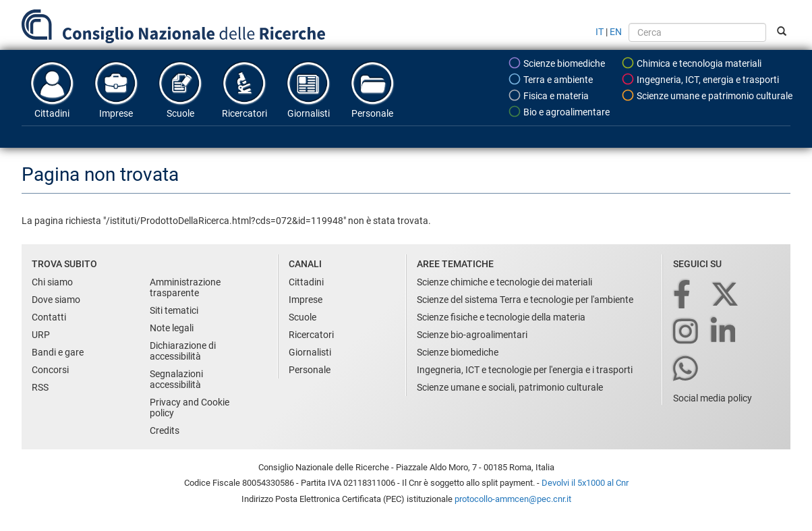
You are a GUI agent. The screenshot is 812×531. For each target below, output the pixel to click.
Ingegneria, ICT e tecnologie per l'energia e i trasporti (525, 370)
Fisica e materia (548, 95)
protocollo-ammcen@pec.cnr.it (513, 499)
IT (600, 32)
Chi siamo (52, 282)
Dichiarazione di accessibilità (183, 351)
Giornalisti (308, 89)
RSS (40, 387)
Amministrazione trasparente (185, 287)
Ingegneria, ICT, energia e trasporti (700, 79)
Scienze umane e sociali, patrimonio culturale (510, 387)
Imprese (116, 89)
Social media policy (713, 398)
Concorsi (50, 370)
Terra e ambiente (550, 79)
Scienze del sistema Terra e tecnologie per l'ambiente (525, 300)
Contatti (49, 317)
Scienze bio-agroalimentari (472, 335)
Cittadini (52, 89)
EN (616, 32)
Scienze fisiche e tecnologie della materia (501, 317)
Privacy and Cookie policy (190, 408)
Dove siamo (56, 300)
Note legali (172, 328)
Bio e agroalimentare (559, 111)
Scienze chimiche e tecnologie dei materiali (504, 282)
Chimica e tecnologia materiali (691, 63)
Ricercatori (244, 89)
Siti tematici (174, 310)
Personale (372, 89)
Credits (165, 430)
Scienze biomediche (556, 63)
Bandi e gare (58, 352)
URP (41, 335)
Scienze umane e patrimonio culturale (707, 95)
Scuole (180, 89)
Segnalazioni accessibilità (176, 379)
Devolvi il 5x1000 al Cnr (585, 483)
